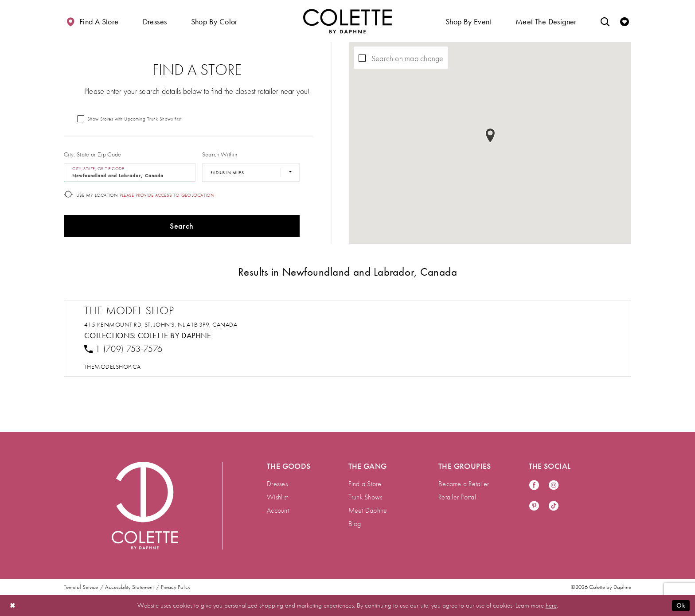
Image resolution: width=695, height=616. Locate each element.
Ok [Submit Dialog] (681, 605)
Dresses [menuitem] (277, 484)
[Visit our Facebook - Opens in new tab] (534, 485)
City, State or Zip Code (93, 154)
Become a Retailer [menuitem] (464, 484)
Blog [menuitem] (355, 524)
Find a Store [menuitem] (365, 484)
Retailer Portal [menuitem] (457, 497)
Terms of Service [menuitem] (81, 587)
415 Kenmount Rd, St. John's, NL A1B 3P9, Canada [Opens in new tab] (161, 324)
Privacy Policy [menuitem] (176, 587)
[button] (155, 21)
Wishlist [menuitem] (277, 497)
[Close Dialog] (13, 606)
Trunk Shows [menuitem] (365, 497)
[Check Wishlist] (625, 21)
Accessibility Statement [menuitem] (129, 587)
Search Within (220, 154)
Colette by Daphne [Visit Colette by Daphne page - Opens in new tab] (175, 335)
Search (182, 226)
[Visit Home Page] (347, 21)
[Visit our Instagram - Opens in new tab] (554, 485)
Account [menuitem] (278, 510)
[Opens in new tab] (112, 366)
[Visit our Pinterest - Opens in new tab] (534, 506)
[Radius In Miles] (251, 172)
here (551, 605)
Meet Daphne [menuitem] (368, 510)
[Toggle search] (605, 21)
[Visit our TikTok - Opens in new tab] (554, 506)
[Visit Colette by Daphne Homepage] (145, 506)
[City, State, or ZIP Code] (130, 172)
